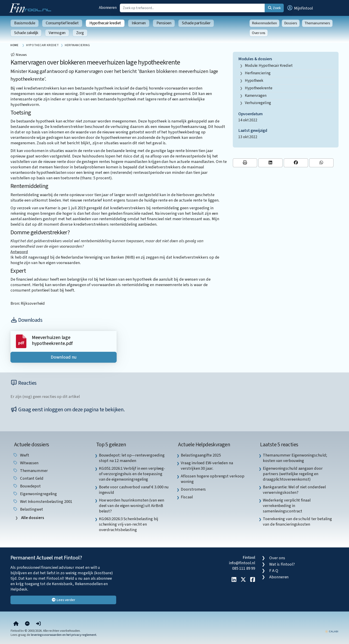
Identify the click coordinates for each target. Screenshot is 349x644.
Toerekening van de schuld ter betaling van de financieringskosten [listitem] (297, 522)
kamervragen (256, 96)
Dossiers (291, 23)
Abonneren (108, 8)
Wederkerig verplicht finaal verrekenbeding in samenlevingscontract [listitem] (287, 506)
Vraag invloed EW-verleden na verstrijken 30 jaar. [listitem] (207, 466)
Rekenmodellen (264, 23)
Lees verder (63, 600)
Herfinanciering (258, 73)
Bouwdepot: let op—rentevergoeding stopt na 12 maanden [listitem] (132, 458)
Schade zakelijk (26, 33)
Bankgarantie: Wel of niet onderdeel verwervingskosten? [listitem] (294, 490)
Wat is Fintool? (282, 564)
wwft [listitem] (21, 455)
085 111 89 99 (244, 568)
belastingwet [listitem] (28, 509)
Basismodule (25, 23)
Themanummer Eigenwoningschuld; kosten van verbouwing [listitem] (295, 458)
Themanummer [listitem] (30, 471)
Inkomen (139, 23)
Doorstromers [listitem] (193, 489)
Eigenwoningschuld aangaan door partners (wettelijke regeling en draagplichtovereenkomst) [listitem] (293, 474)
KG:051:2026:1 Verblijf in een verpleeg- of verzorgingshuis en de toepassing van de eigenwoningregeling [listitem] (132, 474)
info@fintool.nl (242, 563)
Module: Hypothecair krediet (269, 66)
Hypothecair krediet (105, 23)
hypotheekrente (259, 88)
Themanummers (317, 23)
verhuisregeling (258, 103)
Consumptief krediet (62, 23)
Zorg (80, 33)
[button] (300, 8)
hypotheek (254, 81)
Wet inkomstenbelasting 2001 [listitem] (42, 502)
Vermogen (57, 33)
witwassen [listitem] (26, 463)
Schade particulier (196, 23)
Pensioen (164, 23)
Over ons (259, 33)
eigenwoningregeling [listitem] (35, 494)
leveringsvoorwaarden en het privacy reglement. (64, 635)
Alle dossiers (32, 518)
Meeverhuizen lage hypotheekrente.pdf (52, 341)
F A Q (274, 571)
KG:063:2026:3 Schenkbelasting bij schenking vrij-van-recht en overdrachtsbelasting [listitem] (129, 524)
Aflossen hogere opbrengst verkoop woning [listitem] (212, 479)
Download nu (64, 357)
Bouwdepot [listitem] (27, 486)
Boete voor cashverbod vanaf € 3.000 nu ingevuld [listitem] (134, 490)
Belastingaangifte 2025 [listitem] (201, 455)
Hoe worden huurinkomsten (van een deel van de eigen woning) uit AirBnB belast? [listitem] (132, 506)
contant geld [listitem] (28, 478)
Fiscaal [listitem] (187, 497)
